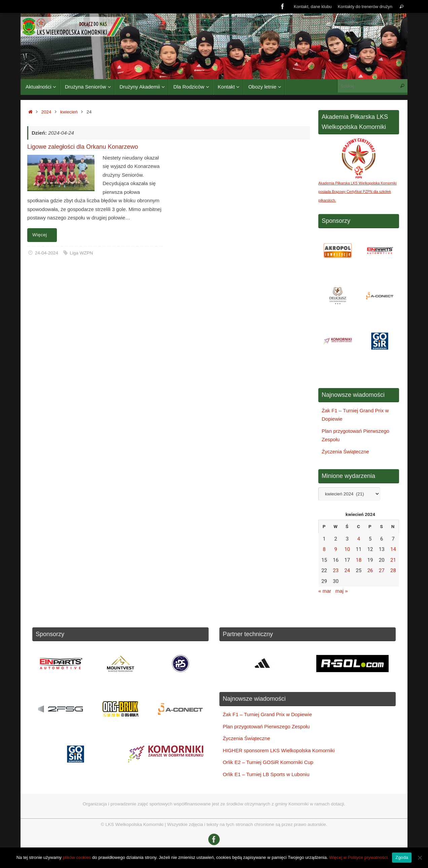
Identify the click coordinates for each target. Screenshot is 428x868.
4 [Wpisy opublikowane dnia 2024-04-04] (359, 539)
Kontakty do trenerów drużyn (365, 7)
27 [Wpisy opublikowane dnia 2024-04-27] (382, 570)
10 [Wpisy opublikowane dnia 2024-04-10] (347, 549)
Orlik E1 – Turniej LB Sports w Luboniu (266, 774)
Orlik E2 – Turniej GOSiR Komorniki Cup (268, 762)
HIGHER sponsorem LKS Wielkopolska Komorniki (279, 750)
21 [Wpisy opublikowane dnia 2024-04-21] (393, 560)
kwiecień (69, 112)
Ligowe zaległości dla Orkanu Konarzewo (83, 147)
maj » (342, 591)
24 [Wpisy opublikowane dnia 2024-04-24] (347, 570)
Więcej (43, 235)
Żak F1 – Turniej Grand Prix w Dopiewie (267, 714)
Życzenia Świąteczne (345, 452)
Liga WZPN (81, 253)
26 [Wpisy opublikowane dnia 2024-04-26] (370, 570)
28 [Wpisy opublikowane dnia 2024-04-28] (393, 570)
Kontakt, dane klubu (313, 7)
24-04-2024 (47, 253)
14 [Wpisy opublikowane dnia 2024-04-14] (393, 549)
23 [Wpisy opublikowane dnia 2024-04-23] (336, 570)
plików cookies (77, 857)
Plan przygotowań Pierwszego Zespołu (266, 726)
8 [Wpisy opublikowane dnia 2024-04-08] (324, 549)
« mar (325, 591)
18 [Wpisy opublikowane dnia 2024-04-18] (359, 560)
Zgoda (402, 857)
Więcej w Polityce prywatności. (359, 857)
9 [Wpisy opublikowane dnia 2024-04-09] (335, 549)
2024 (46, 112)
